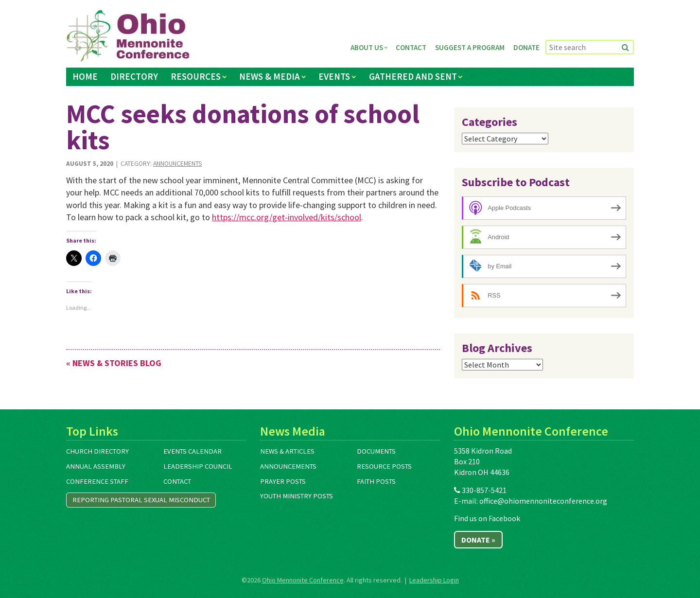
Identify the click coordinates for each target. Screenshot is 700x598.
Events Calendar (192, 451)
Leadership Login (434, 580)
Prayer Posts (283, 481)
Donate (526, 47)
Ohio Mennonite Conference (303, 580)
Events (334, 76)
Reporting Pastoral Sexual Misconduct (141, 500)
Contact (411, 47)
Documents (376, 451)
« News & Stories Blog (114, 363)
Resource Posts (384, 466)
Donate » (478, 540)
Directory (134, 76)
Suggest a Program (470, 47)
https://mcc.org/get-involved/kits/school (287, 217)
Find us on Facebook (487, 518)
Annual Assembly (96, 466)
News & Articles (287, 451)
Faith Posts (376, 481)
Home (85, 76)
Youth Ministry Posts (297, 496)
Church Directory (97, 451)
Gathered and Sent (413, 76)
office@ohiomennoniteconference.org (543, 501)
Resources (196, 76)
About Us (367, 47)
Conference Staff (97, 481)
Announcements (177, 164)
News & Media (270, 76)
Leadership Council (198, 466)
